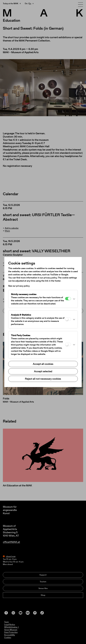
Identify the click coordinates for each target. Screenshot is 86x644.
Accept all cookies (43, 364)
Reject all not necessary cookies (43, 379)
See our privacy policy (19, 286)
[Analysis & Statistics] (68, 319)
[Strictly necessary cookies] (68, 299)
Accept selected (43, 371)
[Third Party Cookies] (68, 344)
